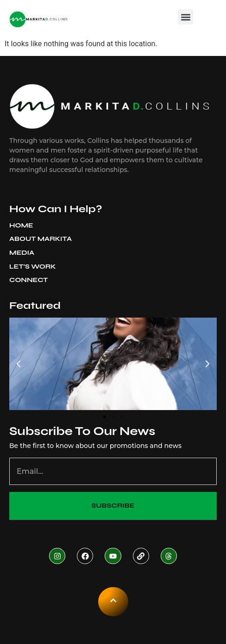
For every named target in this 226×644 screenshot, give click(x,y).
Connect (28, 280)
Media (24, 253)
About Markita (43, 239)
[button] (185, 17)
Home (21, 225)
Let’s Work (33, 267)
